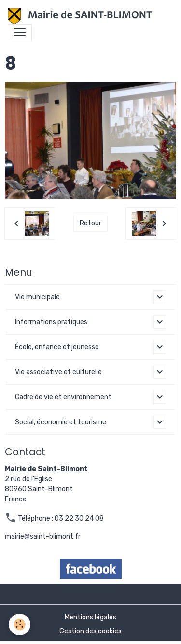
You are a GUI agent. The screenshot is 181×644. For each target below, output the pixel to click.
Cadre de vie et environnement (63, 397)
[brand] (82, 16)
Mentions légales (90, 617)
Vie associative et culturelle (58, 372)
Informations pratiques (51, 322)
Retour (90, 223)
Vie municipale (37, 297)
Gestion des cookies (90, 631)
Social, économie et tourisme (61, 422)
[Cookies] (20, 624)
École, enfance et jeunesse (57, 347)
